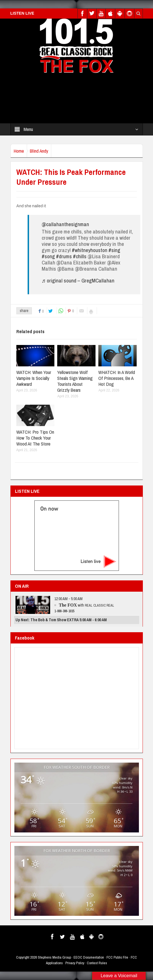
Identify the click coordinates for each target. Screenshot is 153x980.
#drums (64, 256)
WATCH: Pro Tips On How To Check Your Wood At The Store (35, 438)
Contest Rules (97, 963)
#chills (80, 256)
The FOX (68, 605)
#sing (114, 250)
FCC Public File (117, 957)
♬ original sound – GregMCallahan (78, 280)
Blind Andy (39, 151)
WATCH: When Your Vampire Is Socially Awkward (34, 378)
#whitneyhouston (90, 250)
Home (19, 151)
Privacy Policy (75, 963)
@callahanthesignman (65, 224)
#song (48, 256)
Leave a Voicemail (119, 976)
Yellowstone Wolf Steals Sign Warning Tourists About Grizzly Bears (75, 381)
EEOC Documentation (89, 957)
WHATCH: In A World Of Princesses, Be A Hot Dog (117, 378)
